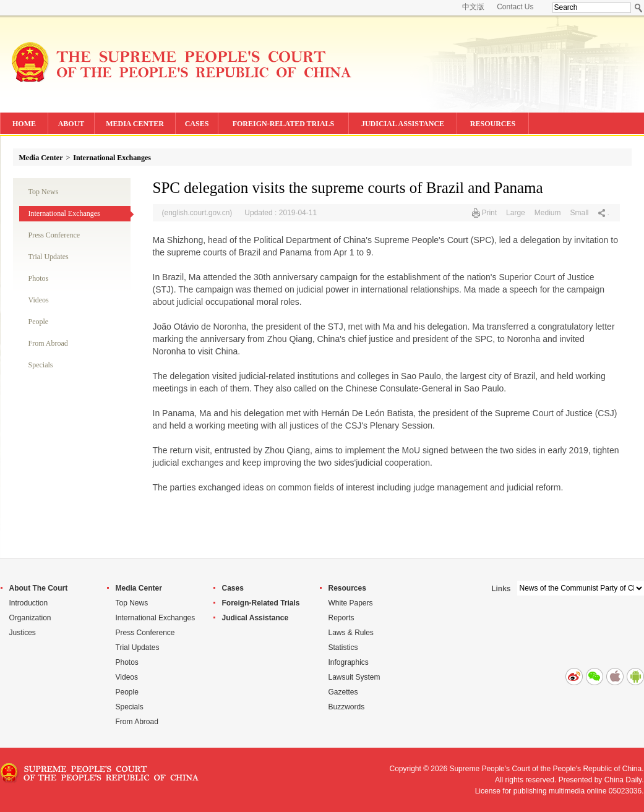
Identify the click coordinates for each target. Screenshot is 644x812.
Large (516, 213)
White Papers (351, 603)
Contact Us (515, 7)
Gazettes (343, 692)
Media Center (41, 158)
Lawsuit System (354, 677)
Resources (347, 588)
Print (489, 213)
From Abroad (48, 343)
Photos (39, 278)
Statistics (343, 647)
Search (639, 8)
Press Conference (54, 235)
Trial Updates (49, 257)
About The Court (39, 588)
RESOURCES (493, 124)
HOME (24, 124)
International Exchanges (112, 158)
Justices (23, 633)
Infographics (349, 662)
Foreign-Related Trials (261, 603)
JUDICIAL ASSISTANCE (403, 124)
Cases (233, 588)
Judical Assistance (255, 618)
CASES (197, 124)
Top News (44, 192)
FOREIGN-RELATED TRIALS (284, 124)
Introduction (29, 603)
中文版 (473, 7)
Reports (341, 618)
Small (579, 213)
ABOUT (71, 124)
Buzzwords (347, 707)
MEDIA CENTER (135, 124)
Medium (548, 213)
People (39, 322)
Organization (30, 618)
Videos (39, 300)
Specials (41, 365)
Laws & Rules (351, 633)
